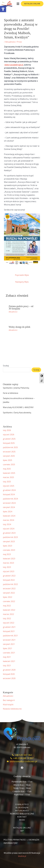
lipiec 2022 (8, 597)
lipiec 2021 (8, 648)
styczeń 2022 (9, 623)
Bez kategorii (9, 700)
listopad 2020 (9, 674)
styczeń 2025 (9, 486)
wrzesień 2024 (9, 503)
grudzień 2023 (9, 533)
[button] (3, 9)
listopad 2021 (9, 631)
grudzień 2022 (9, 576)
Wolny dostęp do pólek (19, 327)
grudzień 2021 (9, 627)
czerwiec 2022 (9, 601)
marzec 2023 (8, 563)
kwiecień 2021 (9, 661)
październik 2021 (10, 636)
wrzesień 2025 (9, 452)
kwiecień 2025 (9, 473)
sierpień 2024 (9, 507)
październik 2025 (10, 447)
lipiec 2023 (8, 546)
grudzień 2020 (9, 670)
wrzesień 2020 (9, 678)
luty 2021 (7, 666)
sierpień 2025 (9, 456)
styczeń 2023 (9, 571)
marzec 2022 (8, 614)
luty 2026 (7, 430)
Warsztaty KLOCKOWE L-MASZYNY (18, 407)
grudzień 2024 (9, 490)
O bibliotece (22, 804)
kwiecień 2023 (9, 559)
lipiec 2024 (8, 512)
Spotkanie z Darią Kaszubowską (17, 413)
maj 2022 (7, 606)
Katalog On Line (22, 828)
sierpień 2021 (9, 644)
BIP (22, 831)
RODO (22, 820)
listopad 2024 (9, 494)
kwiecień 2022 (9, 610)
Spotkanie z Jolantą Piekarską (16, 388)
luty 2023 (7, 567)
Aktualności (10, 42)
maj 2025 (7, 469)
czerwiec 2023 (9, 550)
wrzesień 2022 (9, 589)
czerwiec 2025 (9, 464)
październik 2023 (10, 537)
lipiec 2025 (8, 460)
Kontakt (22, 817)
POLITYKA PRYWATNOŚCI (15, 840)
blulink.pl (22, 856)
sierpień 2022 (9, 593)
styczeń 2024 (9, 529)
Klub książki (8, 704)
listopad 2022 (9, 580)
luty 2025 (7, 482)
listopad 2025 (9, 443)
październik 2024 (10, 499)
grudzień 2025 (9, 439)
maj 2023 (7, 554)
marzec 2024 (8, 520)
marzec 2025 (8, 477)
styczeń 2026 (9, 435)
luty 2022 (7, 618)
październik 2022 (10, 584)
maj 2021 (7, 657)
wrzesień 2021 (9, 640)
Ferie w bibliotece (11, 393)
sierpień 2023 (9, 541)
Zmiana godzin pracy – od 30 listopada (21, 307)
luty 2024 (7, 524)
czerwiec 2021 (9, 653)
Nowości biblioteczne (12, 709)
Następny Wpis (22, 282)
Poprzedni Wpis (22, 275)
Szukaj (6, 366)
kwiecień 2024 (9, 516)
